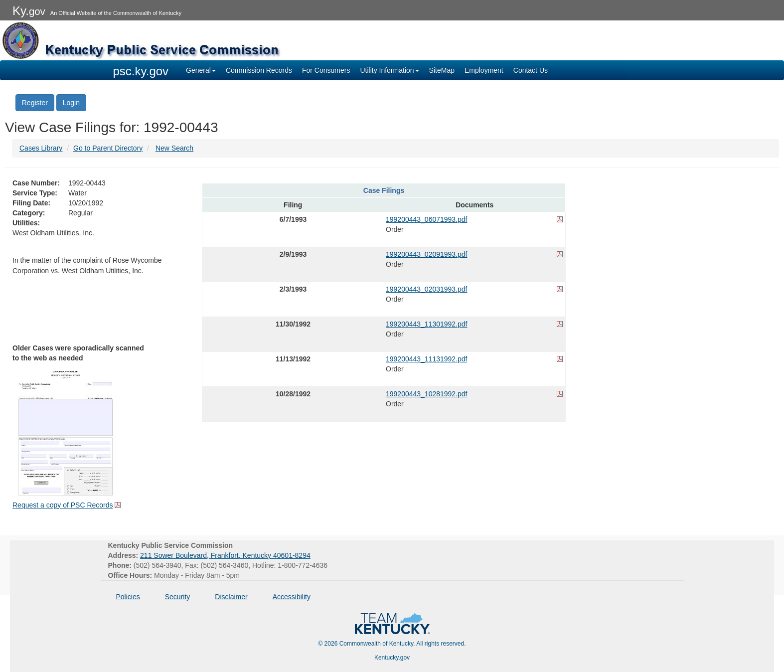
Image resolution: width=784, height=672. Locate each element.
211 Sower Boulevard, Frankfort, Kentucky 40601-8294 (225, 555)
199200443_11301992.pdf (427, 324)
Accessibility (292, 597)
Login (71, 103)
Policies (128, 597)
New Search (174, 148)
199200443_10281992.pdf (427, 394)
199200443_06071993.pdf (427, 219)
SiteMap (442, 70)
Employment (484, 70)
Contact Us (531, 70)
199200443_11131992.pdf (427, 359)
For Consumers (326, 70)
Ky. (29, 11)
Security (178, 597)
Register (35, 103)
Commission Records (259, 70)
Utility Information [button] (389, 70)
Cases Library (41, 148)
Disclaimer (231, 597)
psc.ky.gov (141, 71)
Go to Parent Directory (108, 148)
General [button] (201, 70)
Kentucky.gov (392, 658)
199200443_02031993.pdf (427, 289)
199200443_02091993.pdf (427, 254)
